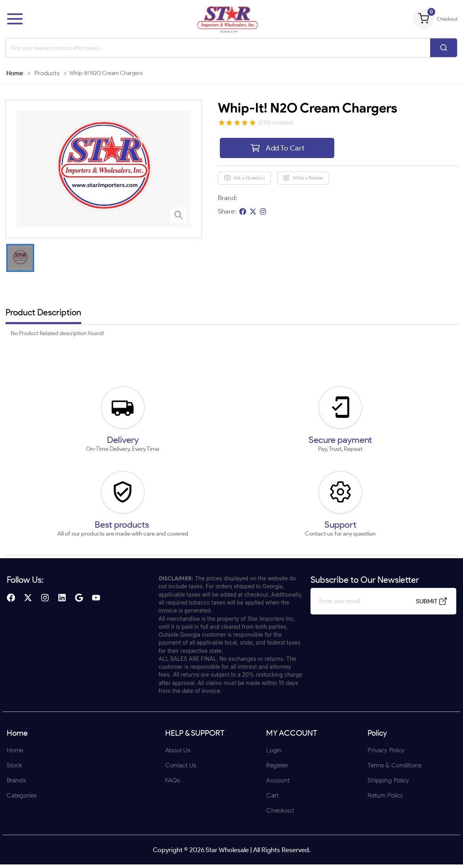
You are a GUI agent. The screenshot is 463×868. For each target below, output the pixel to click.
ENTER (189, 486)
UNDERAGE (274, 486)
